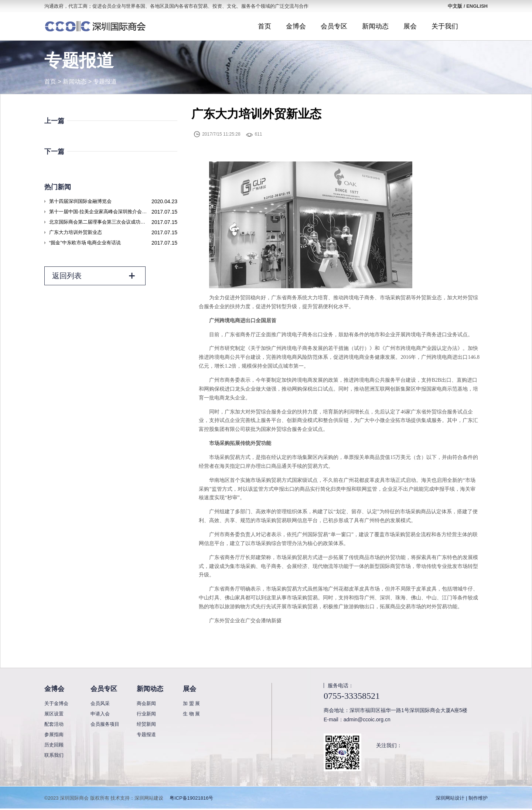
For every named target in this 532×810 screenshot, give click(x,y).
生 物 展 (191, 714)
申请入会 (100, 714)
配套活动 (54, 724)
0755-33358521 (352, 696)
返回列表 (94, 276)
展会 (410, 26)
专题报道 (105, 81)
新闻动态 (375, 26)
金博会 (296, 26)
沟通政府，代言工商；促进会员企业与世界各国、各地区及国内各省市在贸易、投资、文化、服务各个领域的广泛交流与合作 (176, 6)
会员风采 (100, 703)
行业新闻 (146, 714)
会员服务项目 (105, 724)
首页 (265, 26)
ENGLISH (477, 6)
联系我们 (54, 755)
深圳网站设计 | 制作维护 (462, 798)
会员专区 (334, 26)
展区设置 (54, 714)
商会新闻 (146, 703)
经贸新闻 (146, 724)
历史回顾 (54, 745)
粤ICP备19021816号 (192, 798)
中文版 (455, 6)
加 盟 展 (191, 703)
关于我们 (445, 26)
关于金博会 (56, 703)
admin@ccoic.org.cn (367, 719)
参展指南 (54, 734)
